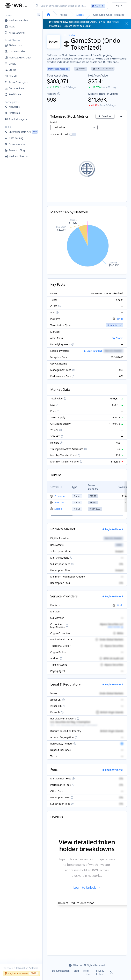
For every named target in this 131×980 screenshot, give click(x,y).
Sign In (119, 5)
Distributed (115, 325)
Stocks (80, 15)
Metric (54, 122)
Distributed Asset (58, 69)
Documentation (61, 971)
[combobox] (70, 6)
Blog (76, 971)
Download (105, 116)
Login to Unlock (93, 351)
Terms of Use (86, 973)
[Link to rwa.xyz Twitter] (111, 973)
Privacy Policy (100, 973)
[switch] (73, 134)
